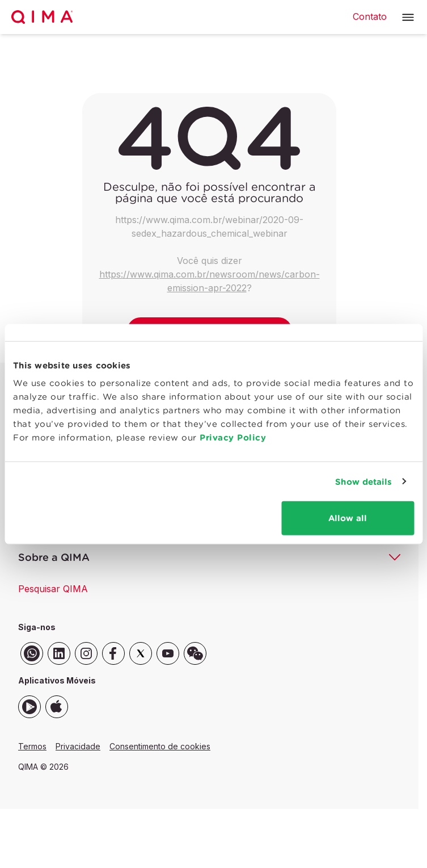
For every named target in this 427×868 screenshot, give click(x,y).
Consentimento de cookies (160, 746)
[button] (408, 17)
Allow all (348, 518)
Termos (32, 746)
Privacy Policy (233, 437)
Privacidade (78, 746)
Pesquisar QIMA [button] (53, 589)
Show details (363, 481)
